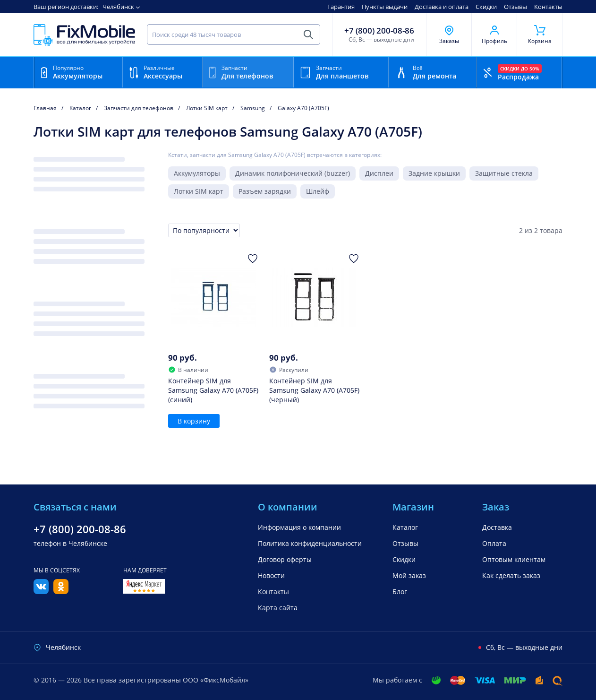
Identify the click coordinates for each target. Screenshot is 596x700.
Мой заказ (409, 575)
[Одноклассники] (61, 591)
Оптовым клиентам (514, 559)
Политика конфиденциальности (310, 543)
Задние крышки (434, 173)
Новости (271, 575)
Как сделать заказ (511, 575)
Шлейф (318, 191)
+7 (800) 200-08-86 (379, 31)
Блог (400, 592)
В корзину (194, 421)
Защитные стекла (504, 173)
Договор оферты (285, 559)
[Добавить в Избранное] (253, 259)
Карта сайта (278, 608)
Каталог (405, 527)
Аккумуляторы (197, 173)
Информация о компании (299, 527)
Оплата (494, 543)
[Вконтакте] (41, 591)
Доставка (497, 527)
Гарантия (341, 7)
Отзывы (515, 7)
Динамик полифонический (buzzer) (293, 173)
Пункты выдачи (385, 7)
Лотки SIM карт (199, 191)
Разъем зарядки (265, 191)
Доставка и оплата (442, 7)
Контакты (548, 7)
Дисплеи (379, 173)
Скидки (486, 7)
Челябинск (118, 7)
